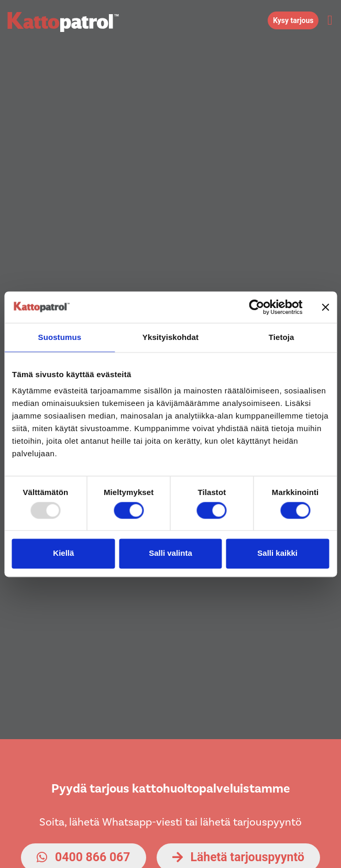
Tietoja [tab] (282, 337)
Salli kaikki (277, 553)
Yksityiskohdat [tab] (170, 337)
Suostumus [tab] (60, 337)
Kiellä (63, 553)
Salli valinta (170, 553)
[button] (330, 20)
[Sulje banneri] (325, 307)
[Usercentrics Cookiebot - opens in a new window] (256, 307)
